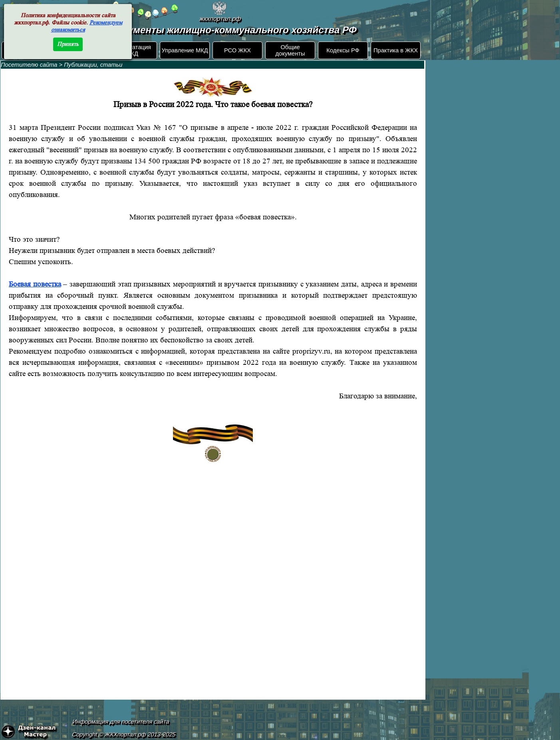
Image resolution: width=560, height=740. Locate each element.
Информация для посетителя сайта (121, 722)
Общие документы (290, 50)
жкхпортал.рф (220, 19)
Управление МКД (185, 50)
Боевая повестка (35, 284)
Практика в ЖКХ (396, 50)
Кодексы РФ (343, 50)
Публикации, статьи (93, 65)
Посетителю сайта (29, 65)
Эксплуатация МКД (132, 50)
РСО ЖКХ (237, 50)
